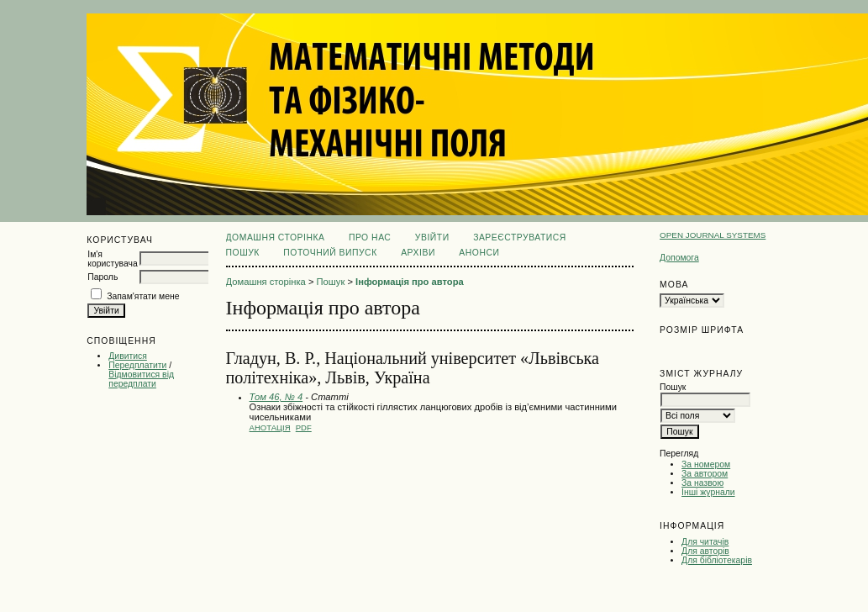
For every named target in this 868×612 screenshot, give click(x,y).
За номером (706, 464)
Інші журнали (708, 492)
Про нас (370, 237)
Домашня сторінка (276, 237)
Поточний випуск (330, 253)
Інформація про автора (410, 282)
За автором (705, 474)
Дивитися (128, 356)
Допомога (679, 258)
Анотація (270, 427)
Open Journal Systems (713, 235)
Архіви (418, 253)
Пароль (103, 277)
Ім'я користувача (112, 259)
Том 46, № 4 (276, 397)
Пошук (243, 253)
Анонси (479, 253)
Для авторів (705, 551)
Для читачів (705, 542)
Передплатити (137, 365)
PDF (304, 427)
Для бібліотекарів (717, 560)
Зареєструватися (520, 237)
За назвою (702, 483)
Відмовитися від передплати (141, 379)
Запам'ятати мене (143, 296)
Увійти (432, 237)
